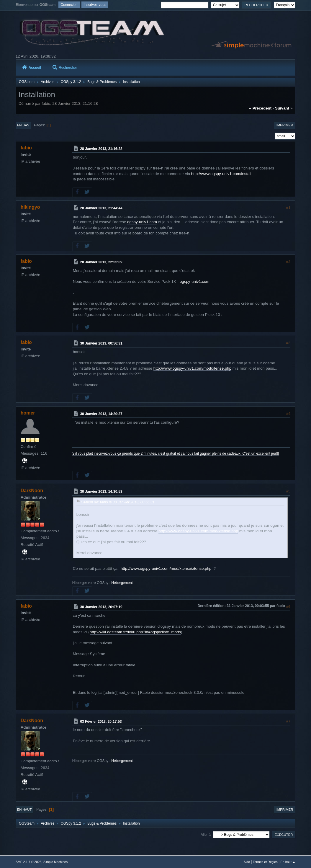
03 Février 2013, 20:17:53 (101, 721)
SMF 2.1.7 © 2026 (29, 862)
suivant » (284, 108)
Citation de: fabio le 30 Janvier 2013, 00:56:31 (118, 502)
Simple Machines (55, 862)
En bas (23, 125)
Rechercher (65, 68)
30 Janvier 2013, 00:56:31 (101, 343)
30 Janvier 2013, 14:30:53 (101, 492)
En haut (24, 810)
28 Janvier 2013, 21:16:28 (101, 149)
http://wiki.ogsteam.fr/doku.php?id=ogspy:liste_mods (135, 632)
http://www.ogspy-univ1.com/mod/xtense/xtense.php (166, 568)
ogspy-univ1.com (142, 222)
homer (28, 413)
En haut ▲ (288, 862)
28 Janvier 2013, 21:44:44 (101, 208)
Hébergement (122, 583)
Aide (247, 862)
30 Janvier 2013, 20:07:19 (101, 607)
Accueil (32, 68)
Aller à (206, 834)
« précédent (261, 108)
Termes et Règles (265, 862)
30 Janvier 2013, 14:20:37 (101, 414)
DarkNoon (32, 491)
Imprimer (285, 125)
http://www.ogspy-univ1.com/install (221, 174)
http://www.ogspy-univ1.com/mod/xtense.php (192, 368)
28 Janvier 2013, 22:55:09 (101, 262)
